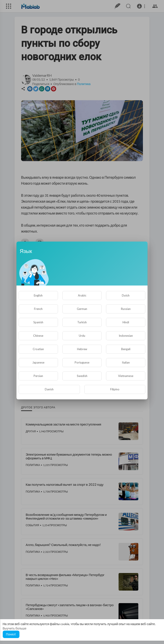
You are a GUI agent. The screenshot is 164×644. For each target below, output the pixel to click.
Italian (126, 362)
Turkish (82, 322)
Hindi (126, 322)
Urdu (82, 336)
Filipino (115, 389)
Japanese (38, 362)
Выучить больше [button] (14, 628)
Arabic (82, 295)
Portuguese (82, 362)
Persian (38, 376)
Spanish (38, 322)
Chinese (38, 336)
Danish (49, 389)
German (82, 309)
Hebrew (82, 349)
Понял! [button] (11, 634)
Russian (126, 309)
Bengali (126, 349)
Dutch (126, 295)
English (38, 295)
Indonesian (126, 336)
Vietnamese (126, 376)
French (38, 309)
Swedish (82, 376)
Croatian (38, 349)
